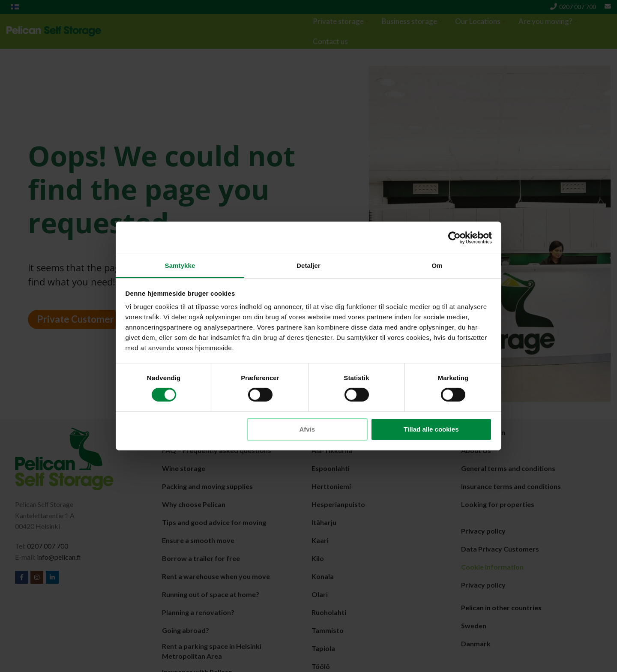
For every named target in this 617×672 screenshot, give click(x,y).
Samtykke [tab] (180, 265)
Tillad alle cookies (431, 429)
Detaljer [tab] (308, 265)
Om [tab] (437, 265)
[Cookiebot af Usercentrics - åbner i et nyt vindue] (454, 237)
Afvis (307, 429)
